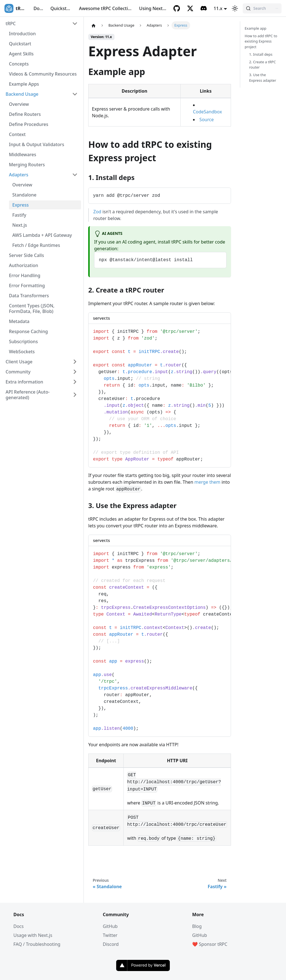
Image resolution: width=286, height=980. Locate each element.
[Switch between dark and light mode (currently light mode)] (235, 8)
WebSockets (22, 352)
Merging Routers (27, 165)
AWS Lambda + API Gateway (42, 235)
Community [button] (18, 372)
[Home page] (94, 25)
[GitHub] (177, 8)
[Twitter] (190, 8)
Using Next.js (153, 8)
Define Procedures (29, 124)
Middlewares (23, 155)
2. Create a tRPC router (263, 65)
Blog (197, 926)
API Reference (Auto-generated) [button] (28, 395)
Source (207, 120)
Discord (111, 944)
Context (17, 134)
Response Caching (28, 331)
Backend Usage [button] (22, 94)
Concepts (19, 64)
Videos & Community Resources (43, 74)
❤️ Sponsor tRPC (210, 944)
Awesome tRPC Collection (106, 8)
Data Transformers (29, 296)
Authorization (24, 265)
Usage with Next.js (33, 935)
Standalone (24, 195)
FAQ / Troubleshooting (37, 944)
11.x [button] (218, 8)
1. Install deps (261, 54)
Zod (97, 212)
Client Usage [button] (19, 362)
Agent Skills (21, 54)
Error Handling (25, 275)
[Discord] (204, 8)
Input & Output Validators (37, 144)
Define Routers (25, 114)
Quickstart (61, 8)
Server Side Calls (26, 255)
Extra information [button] (24, 382)
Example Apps (24, 84)
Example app (256, 28)
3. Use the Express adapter (263, 77)
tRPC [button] (11, 24)
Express (21, 205)
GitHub (110, 926)
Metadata (19, 321)
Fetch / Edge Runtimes (36, 245)
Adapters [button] (19, 175)
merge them (207, 482)
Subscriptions (23, 342)
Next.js (20, 225)
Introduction (22, 34)
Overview (19, 104)
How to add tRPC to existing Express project (261, 41)
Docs (39, 8)
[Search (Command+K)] (262, 8)
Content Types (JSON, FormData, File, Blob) (32, 308)
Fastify (19, 215)
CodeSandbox (208, 112)
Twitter (110, 935)
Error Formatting (27, 286)
